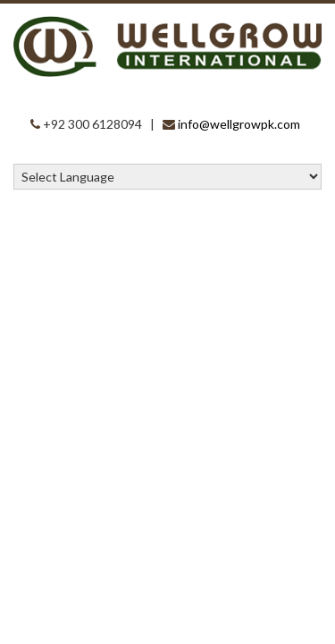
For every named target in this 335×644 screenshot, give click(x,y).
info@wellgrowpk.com (239, 124)
